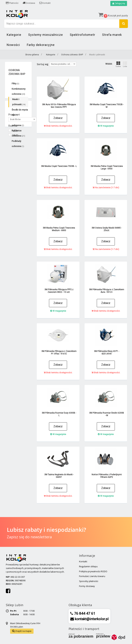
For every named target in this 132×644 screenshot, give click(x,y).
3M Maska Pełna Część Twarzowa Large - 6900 (107, 167)
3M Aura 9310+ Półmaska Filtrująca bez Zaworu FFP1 (59, 106)
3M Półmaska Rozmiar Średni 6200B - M (107, 414)
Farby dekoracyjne (41, 45)
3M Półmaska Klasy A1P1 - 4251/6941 (107, 352)
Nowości (13, 45)
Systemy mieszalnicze (46, 35)
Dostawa (29, 3)
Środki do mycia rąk (20, 112)
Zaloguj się (119, 3)
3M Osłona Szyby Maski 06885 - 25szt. (107, 229)
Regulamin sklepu (88, 566)
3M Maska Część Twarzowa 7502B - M (107, 106)
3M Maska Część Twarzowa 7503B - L (59, 166)
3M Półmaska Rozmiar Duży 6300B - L (59, 414)
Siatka (118, 64)
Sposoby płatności (89, 581)
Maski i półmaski (19, 102)
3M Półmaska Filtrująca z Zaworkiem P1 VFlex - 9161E (59, 352)
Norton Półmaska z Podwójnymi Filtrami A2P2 (107, 476)
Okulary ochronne (18, 123)
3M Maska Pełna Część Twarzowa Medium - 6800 (59, 229)
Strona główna (32, 55)
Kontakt (45, 3)
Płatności (12, 3)
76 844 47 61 (84, 614)
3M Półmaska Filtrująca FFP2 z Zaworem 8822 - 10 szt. (59, 291)
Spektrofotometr (82, 35)
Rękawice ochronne (18, 133)
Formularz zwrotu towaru (92, 576)
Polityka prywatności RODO (93, 571)
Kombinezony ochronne (19, 91)
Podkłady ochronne (18, 144)
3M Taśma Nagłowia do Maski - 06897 (59, 476)
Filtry (15, 84)
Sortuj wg (43, 64)
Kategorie (14, 35)
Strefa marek (112, 35)
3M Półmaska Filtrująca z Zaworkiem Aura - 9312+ (107, 291)
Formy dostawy (87, 586)
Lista (125, 64)
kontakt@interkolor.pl (91, 619)
